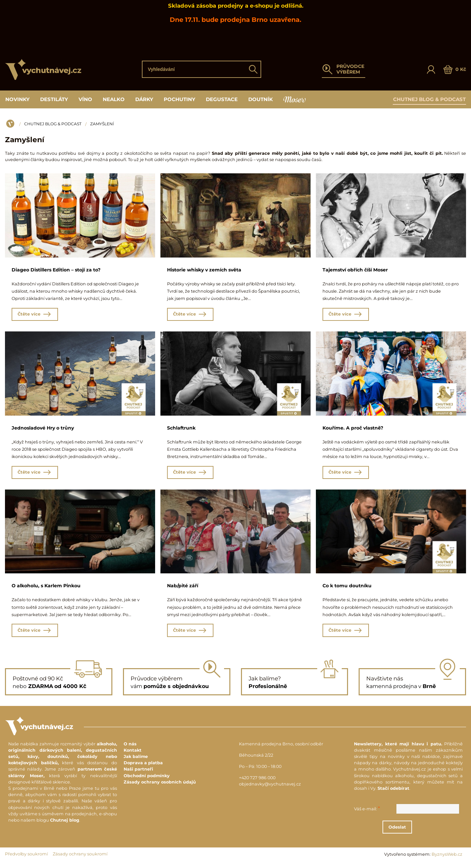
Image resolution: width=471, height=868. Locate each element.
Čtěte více (35, 315)
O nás (130, 748)
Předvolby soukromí (26, 858)
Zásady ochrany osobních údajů (160, 786)
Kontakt (133, 754)
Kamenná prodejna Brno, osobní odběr (281, 748)
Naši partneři (138, 773)
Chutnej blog (65, 824)
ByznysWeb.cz (447, 859)
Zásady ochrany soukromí (80, 858)
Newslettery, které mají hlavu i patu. (398, 748)
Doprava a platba (143, 767)
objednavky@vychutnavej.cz (270, 788)
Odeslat (412, 831)
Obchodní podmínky (147, 780)
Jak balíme (136, 761)
